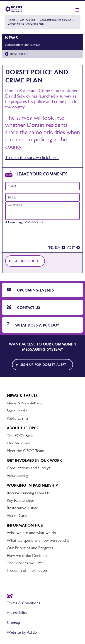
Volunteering (17, 476)
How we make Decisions (28, 555)
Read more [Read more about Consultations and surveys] (19, 54)
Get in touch (26, 261)
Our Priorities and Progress (30, 548)
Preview (54, 247)
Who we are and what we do (31, 533)
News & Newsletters (24, 403)
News (11, 38)
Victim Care (17, 516)
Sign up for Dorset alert (43, 365)
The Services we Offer (25, 563)
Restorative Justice (22, 508)
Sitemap (13, 623)
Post (71, 247)
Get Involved (27, 20)
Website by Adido (22, 632)
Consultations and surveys (55, 20)
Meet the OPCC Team (25, 451)
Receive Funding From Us (28, 493)
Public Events (18, 418)
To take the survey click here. (32, 157)
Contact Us (24, 307)
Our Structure (19, 443)
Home (12, 20)
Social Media (17, 411)
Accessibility (17, 613)
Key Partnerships (21, 500)
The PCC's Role (20, 436)
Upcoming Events (30, 290)
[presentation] (40, 236)
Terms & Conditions (23, 603)
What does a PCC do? (33, 325)
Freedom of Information (27, 570)
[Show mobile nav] (77, 10)
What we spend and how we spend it (38, 540)
